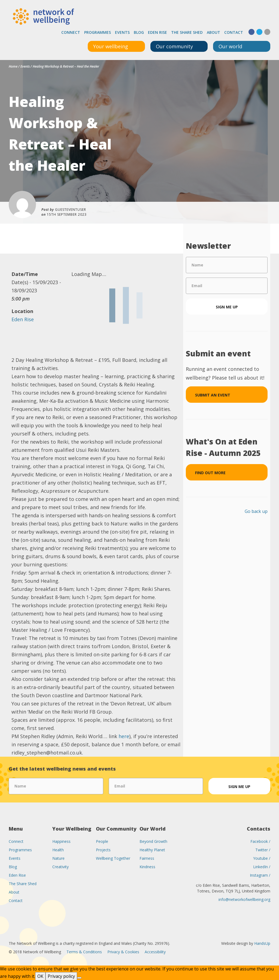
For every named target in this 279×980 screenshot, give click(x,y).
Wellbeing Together (113, 858)
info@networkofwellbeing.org (244, 899)
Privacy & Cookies (123, 952)
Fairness (147, 858)
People (102, 841)
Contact (234, 32)
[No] (79, 978)
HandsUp (262, 943)
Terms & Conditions (84, 952)
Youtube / (262, 858)
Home (13, 66)
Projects (103, 850)
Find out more (210, 472)
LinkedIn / (262, 866)
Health (58, 850)
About (213, 32)
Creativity (60, 866)
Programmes (98, 32)
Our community (174, 46)
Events (122, 32)
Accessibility (155, 952)
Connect (71, 32)
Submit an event (213, 395)
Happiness (61, 841)
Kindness (147, 866)
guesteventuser (71, 209)
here (124, 736)
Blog (139, 32)
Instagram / (260, 875)
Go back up (256, 511)
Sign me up (227, 307)
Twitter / (263, 850)
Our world (230, 46)
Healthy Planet (152, 850)
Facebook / (260, 841)
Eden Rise (157, 32)
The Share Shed (187, 32)
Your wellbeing (111, 46)
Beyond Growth (153, 841)
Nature (58, 858)
